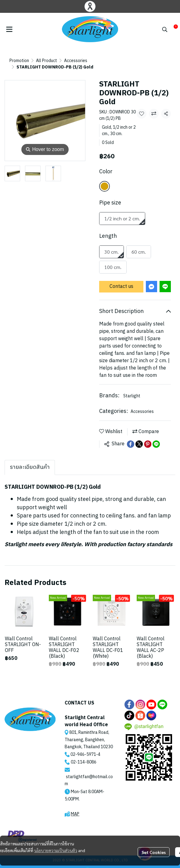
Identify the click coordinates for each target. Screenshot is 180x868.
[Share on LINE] (156, 438)
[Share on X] (139, 438)
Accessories (57, 61)
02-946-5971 (83, 748)
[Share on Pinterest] (148, 438)
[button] (165, 29)
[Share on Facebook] (131, 438)
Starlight (132, 390)
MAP (75, 808)
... (37, 61)
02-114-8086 (84, 756)
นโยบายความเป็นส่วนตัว (56, 850)
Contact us (121, 280)
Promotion (19, 61)
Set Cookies (154, 852)
